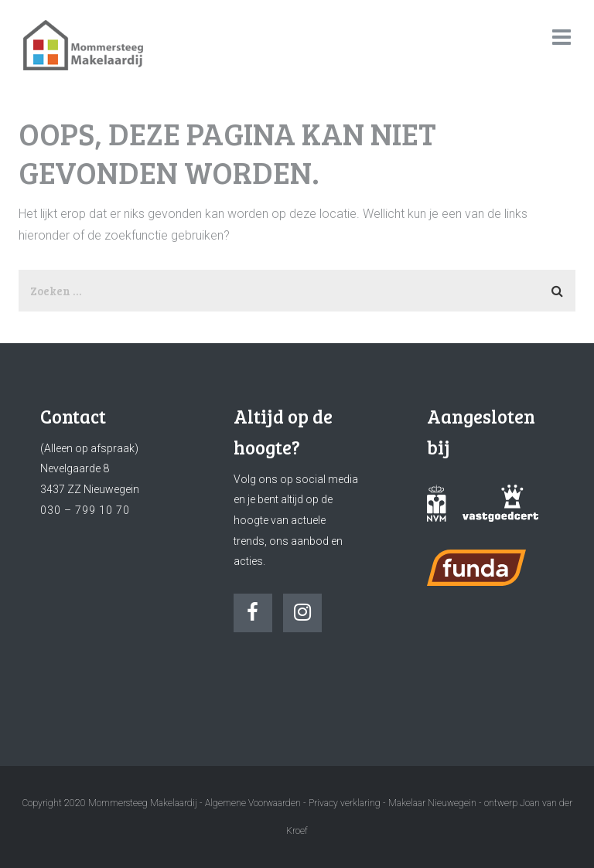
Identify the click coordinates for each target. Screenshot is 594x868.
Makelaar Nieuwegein (434, 803)
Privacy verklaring (345, 803)
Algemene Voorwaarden (253, 803)
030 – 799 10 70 (85, 510)
